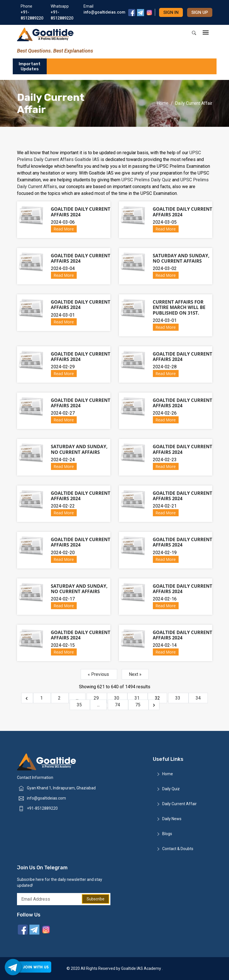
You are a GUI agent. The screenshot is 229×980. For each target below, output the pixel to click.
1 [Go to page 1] (42, 698)
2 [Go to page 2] (60, 698)
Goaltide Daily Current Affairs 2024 (81, 212)
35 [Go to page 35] (80, 705)
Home (162, 103)
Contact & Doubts (178, 849)
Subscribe (96, 899)
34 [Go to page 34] (198, 698)
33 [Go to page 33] (178, 698)
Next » (135, 674)
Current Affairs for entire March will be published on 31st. (179, 307)
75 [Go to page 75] (138, 705)
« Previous (99, 674)
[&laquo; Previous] (27, 698)
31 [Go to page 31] (138, 698)
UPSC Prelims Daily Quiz (147, 180)
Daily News (172, 819)
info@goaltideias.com (46, 798)
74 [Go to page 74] (118, 705)
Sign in (171, 12)
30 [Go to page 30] (117, 698)
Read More (64, 229)
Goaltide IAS (87, 159)
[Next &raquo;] (154, 705)
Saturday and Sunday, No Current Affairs (181, 258)
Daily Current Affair (179, 804)
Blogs (167, 834)
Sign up (200, 12)
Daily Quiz (171, 789)
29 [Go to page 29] (97, 698)
